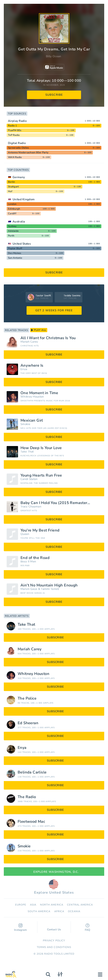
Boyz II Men (28, 562)
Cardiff (12, 214)
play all (39, 330)
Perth (11, 236)
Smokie (25, 424)
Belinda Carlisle (32, 772)
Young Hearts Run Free (41, 475)
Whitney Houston (32, 397)
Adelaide (13, 231)
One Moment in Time (39, 393)
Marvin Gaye (29, 589)
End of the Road (35, 558)
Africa (59, 911)
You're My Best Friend (40, 530)
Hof (10, 191)
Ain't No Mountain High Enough (49, 585)
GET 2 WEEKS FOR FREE (54, 310)
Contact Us (54, 928)
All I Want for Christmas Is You (48, 338)
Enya (24, 369)
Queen (25, 534)
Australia (19, 222)
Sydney (12, 226)
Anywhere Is (32, 366)
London (12, 204)
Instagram (20, 928)
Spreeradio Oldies (18, 148)
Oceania (74, 911)
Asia (33, 905)
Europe (21, 905)
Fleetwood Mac (31, 822)
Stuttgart (13, 187)
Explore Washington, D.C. (54, 872)
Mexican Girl (32, 420)
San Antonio (15, 258)
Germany (19, 177)
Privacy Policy (54, 941)
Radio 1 (12, 126)
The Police (27, 698)
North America (52, 905)
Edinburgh (14, 209)
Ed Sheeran (28, 723)
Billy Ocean (54, 56)
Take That (27, 452)
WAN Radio (15, 157)
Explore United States (54, 887)
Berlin (11, 182)
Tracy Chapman (31, 507)
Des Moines (15, 253)
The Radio (27, 797)
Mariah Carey (29, 342)
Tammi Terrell (50, 589)
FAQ (88, 928)
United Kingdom (24, 199)
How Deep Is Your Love (41, 448)
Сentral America (80, 905)
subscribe (54, 95)
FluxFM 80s (15, 130)
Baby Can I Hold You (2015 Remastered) (57, 503)
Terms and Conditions (54, 947)
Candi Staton (29, 479)
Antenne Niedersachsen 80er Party (28, 153)
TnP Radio (14, 135)
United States (22, 244)
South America (39, 911)
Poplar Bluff (15, 248)
